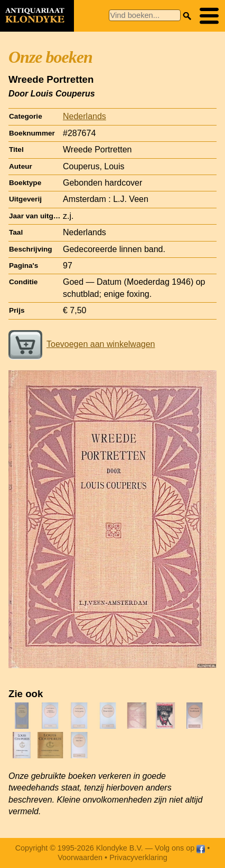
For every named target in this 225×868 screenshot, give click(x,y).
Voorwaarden (80, 857)
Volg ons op (180, 848)
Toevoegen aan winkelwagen (82, 344)
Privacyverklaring (138, 857)
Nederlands (85, 116)
